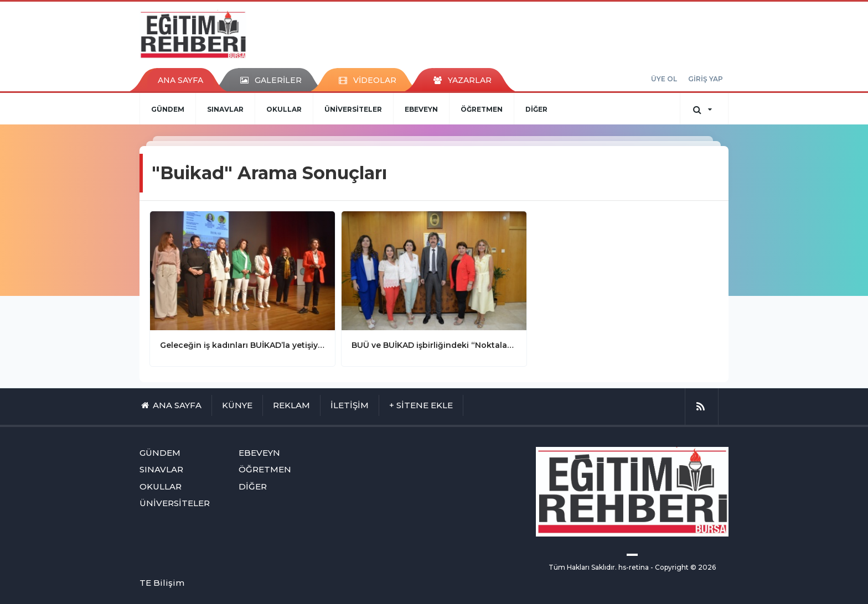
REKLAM (291, 405)
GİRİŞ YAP (706, 79)
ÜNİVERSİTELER (353, 109)
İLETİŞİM (350, 405)
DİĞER (536, 109)
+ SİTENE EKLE (421, 405)
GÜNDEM (168, 109)
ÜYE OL (664, 79)
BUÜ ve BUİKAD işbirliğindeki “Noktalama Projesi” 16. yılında (434, 345)
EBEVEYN (421, 109)
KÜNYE (237, 405)
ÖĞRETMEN (482, 109)
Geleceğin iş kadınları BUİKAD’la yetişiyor (242, 345)
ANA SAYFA (180, 80)
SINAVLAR (225, 109)
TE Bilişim (162, 583)
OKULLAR (284, 109)
